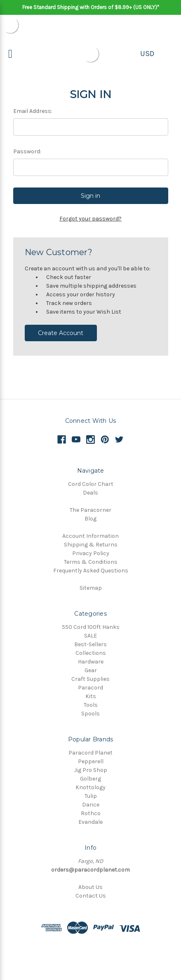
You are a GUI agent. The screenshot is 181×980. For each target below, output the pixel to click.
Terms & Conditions (91, 562)
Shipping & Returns (91, 545)
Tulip (91, 796)
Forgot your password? (90, 219)
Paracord (90, 688)
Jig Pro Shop (91, 770)
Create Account (61, 333)
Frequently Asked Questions (91, 571)
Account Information (90, 536)
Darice (91, 805)
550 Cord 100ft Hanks (91, 627)
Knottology (90, 787)
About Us (90, 887)
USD (147, 54)
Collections (91, 653)
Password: (27, 151)
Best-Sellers (90, 644)
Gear (91, 670)
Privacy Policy (91, 553)
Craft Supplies (90, 679)
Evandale (90, 822)
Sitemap (91, 588)
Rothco (91, 813)
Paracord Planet (90, 753)
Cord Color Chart (91, 484)
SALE (90, 636)
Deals (90, 493)
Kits (91, 696)
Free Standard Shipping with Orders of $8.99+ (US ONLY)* (91, 7)
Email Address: (33, 111)
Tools (91, 705)
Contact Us (91, 896)
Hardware (91, 662)
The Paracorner (90, 510)
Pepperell (91, 761)
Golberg (90, 779)
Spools (90, 714)
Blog (90, 519)
